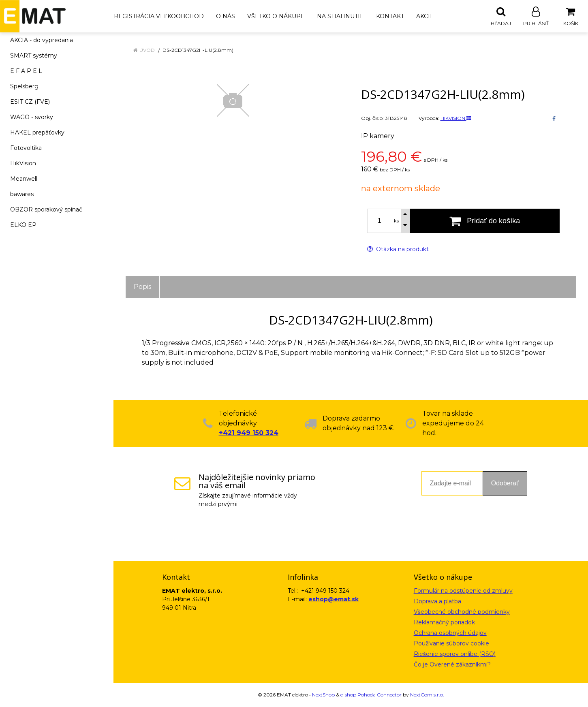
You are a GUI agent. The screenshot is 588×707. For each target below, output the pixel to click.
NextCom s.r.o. (427, 695)
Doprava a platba (437, 602)
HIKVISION (456, 119)
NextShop (323, 695)
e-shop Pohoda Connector (371, 695)
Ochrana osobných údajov (450, 633)
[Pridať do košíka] (485, 221)
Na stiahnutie (340, 16)
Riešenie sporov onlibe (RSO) (455, 654)
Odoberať (505, 484)
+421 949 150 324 (249, 433)
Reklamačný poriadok (444, 623)
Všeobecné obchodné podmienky (462, 612)
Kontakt (390, 16)
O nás (226, 16)
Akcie (425, 16)
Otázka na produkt (398, 250)
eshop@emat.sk (334, 600)
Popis (142, 287)
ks (396, 221)
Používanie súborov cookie (451, 644)
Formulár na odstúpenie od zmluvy (463, 591)
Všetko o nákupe (276, 16)
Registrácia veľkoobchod (159, 16)
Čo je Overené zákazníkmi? (452, 665)
